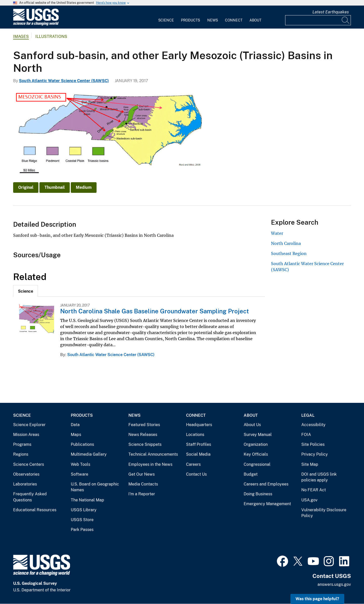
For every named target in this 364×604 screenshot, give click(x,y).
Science (166, 20)
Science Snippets (145, 444)
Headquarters (199, 425)
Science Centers (29, 464)
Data (75, 425)
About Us (252, 425)
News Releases (143, 435)
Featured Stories (144, 425)
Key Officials (256, 454)
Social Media (198, 454)
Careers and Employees (266, 484)
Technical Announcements (153, 454)
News (213, 20)
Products (190, 20)
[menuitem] (166, 17)
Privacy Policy (315, 454)
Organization (256, 444)
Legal (308, 415)
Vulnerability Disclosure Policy (324, 513)
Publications (82, 444)
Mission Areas (26, 435)
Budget (251, 474)
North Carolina (286, 243)
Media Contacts (143, 484)
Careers (193, 464)
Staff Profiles (199, 444)
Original (26, 187)
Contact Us (196, 474)
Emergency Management (267, 504)
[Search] (346, 20)
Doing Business (258, 494)
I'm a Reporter (142, 494)
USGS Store (82, 520)
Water (277, 233)
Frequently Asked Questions (30, 497)
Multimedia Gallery (89, 454)
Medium (84, 187)
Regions (21, 454)
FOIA (306, 435)
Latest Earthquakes (331, 12)
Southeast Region (289, 253)
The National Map (87, 500)
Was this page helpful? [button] (317, 599)
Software (79, 474)
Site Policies (313, 444)
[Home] (36, 24)
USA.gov (309, 500)
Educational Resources (35, 510)
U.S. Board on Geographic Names (95, 487)
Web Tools (81, 464)
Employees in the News (150, 464)
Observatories (26, 474)
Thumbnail (55, 187)
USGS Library (84, 510)
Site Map (310, 464)
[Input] (318, 20)
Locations (195, 435)
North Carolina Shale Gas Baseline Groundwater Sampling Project (155, 311)
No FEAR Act (314, 490)
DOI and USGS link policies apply (319, 477)
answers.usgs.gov (334, 584)
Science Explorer (29, 425)
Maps (76, 435)
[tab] (26, 291)
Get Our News (142, 474)
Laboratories (25, 484)
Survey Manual (258, 435)
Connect (234, 20)
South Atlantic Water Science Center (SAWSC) (64, 81)
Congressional (257, 464)
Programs (22, 444)
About (255, 20)
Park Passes (82, 530)
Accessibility (313, 425)
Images (21, 37)
